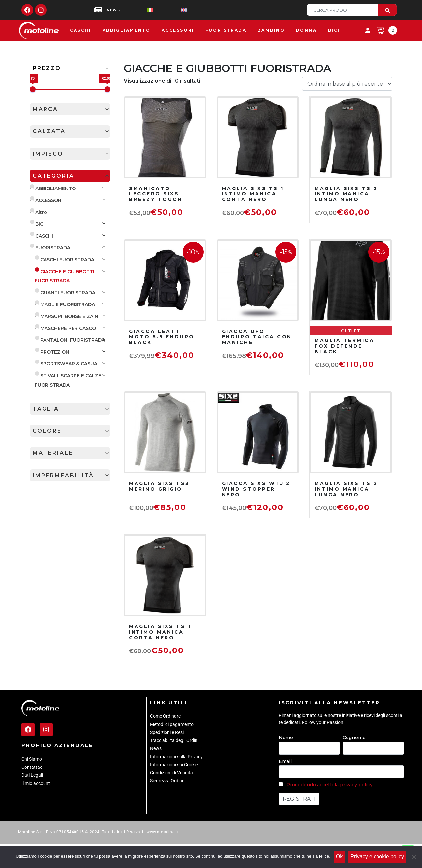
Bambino (271, 30)
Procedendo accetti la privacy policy (330, 785)
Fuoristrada (226, 30)
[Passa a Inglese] (173, 10)
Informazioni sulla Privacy (176, 757)
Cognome (354, 738)
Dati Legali (32, 775)
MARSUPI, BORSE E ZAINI (70, 316)
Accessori (178, 30)
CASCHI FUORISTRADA (67, 260)
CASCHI (44, 236)
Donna (306, 30)
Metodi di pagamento (172, 724)
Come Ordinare (165, 716)
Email (285, 761)
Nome (286, 738)
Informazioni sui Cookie (174, 765)
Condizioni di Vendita (171, 773)
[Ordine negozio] (347, 84)
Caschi (81, 30)
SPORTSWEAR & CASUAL (70, 364)
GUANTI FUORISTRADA (68, 293)
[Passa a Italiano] (139, 10)
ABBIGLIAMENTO (56, 188)
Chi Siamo (32, 759)
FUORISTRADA (53, 248)
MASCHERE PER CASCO (68, 328)
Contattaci (32, 767)
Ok (339, 857)
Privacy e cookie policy (377, 857)
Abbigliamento (127, 30)
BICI (40, 224)
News (156, 748)
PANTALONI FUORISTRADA (73, 340)
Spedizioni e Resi (167, 732)
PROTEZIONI (55, 352)
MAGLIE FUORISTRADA (68, 304)
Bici (334, 30)
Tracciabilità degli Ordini (174, 740)
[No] (414, 857)
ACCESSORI (49, 200)
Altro (41, 212)
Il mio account (36, 783)
